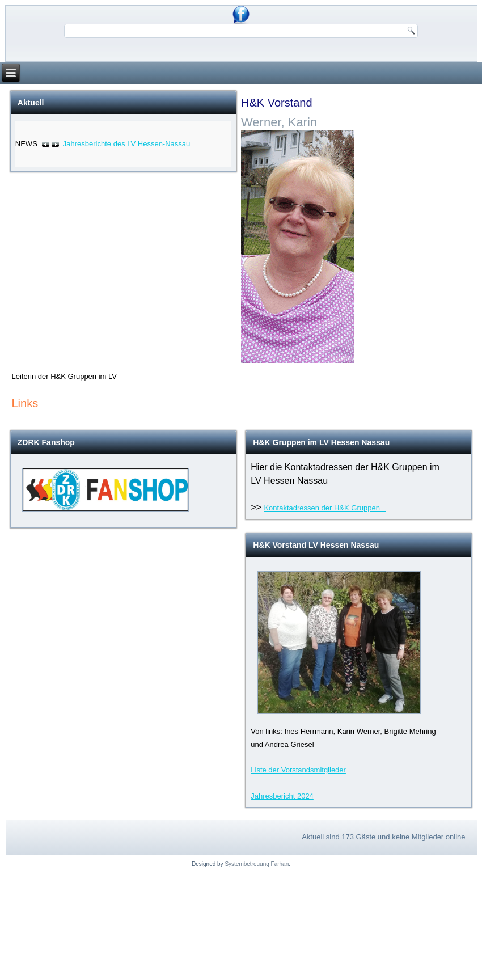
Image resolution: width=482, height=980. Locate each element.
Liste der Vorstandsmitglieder (298, 770)
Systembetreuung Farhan (257, 864)
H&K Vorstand (277, 103)
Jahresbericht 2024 (282, 796)
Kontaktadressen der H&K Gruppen (325, 508)
